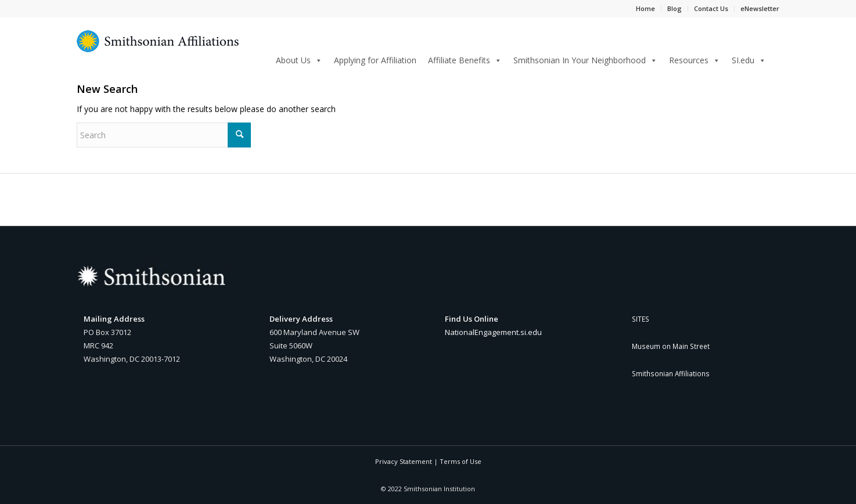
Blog (675, 8)
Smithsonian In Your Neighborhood (585, 60)
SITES (641, 319)
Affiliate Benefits (465, 60)
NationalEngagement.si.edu (493, 332)
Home (645, 8)
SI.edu (749, 60)
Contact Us (711, 8)
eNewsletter (760, 8)
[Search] (776, 58)
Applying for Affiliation (375, 60)
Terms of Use (461, 461)
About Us (299, 60)
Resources (695, 60)
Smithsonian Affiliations (671, 373)
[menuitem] (776, 60)
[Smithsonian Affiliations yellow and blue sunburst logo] (158, 48)
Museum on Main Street (671, 346)
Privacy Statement (404, 461)
